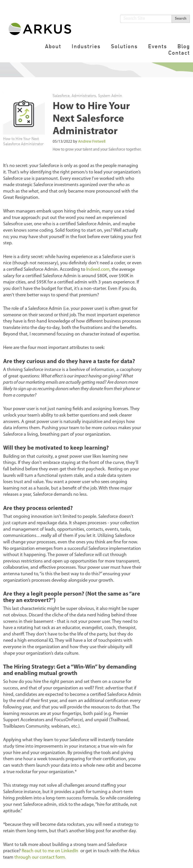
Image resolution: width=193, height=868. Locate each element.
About (53, 46)
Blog (184, 46)
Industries (86, 46)
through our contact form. (41, 857)
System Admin (110, 95)
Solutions (124, 46)
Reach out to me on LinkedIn (50, 851)
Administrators (84, 95)
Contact (179, 53)
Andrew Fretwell (92, 142)
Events (158, 46)
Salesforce (61, 95)
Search (181, 19)
